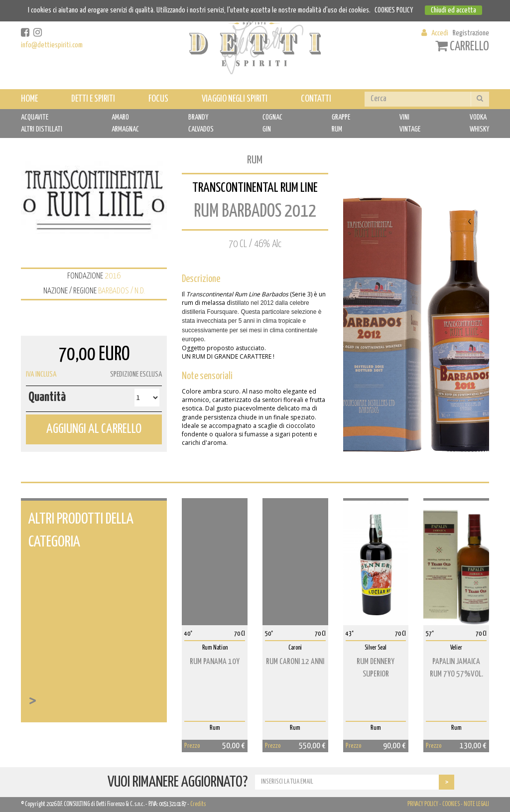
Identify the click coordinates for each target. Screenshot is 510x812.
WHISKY (479, 129)
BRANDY (198, 117)
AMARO (120, 117)
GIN (267, 129)
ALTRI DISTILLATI (42, 129)
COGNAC (272, 117)
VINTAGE (410, 129)
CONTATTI (316, 99)
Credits (198, 804)
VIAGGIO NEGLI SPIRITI (235, 99)
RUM (337, 129)
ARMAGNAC (125, 129)
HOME (29, 99)
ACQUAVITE (35, 117)
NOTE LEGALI (476, 804)
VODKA (478, 117)
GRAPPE (341, 117)
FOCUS (158, 99)
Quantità (47, 397)
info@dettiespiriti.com (52, 45)
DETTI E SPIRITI (93, 99)
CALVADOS (201, 129)
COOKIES (451, 804)
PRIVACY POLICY (423, 804)
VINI (404, 117)
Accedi (440, 33)
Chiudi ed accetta (453, 10)
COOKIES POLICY (394, 10)
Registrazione (471, 33)
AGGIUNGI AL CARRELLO (94, 429)
